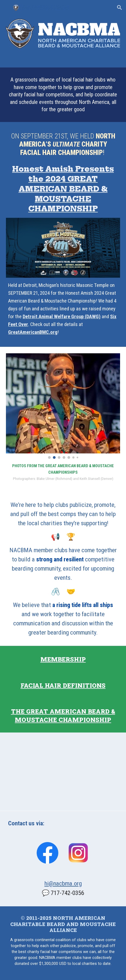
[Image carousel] (63, 406)
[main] (63, 95)
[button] (6, 7)
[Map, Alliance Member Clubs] (63, 772)
